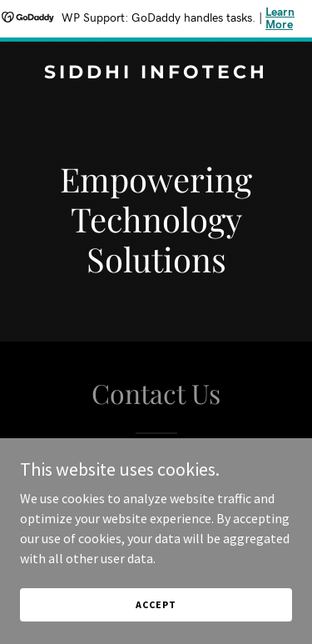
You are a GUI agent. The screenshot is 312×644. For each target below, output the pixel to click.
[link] (156, 73)
